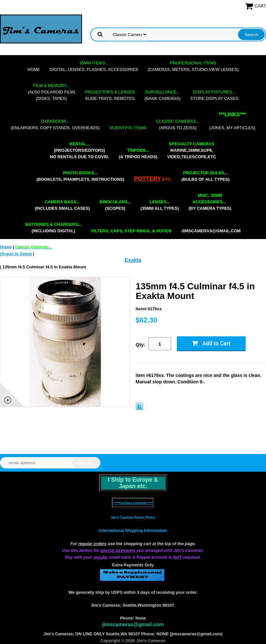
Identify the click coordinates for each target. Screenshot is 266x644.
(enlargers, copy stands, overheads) (55, 125)
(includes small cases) (62, 205)
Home (34, 69)
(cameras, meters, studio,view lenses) (193, 66)
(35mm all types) (160, 205)
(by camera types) (210, 202)
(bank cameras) (162, 95)
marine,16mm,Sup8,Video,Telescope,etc (191, 150)
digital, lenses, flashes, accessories (94, 66)
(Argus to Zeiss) (178, 125)
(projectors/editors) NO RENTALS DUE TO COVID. (79, 150)
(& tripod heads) (138, 154)
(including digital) (54, 228)
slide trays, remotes (110, 95)
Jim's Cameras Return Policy (133, 518)
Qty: (141, 345)
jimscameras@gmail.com (211, 231)
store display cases (214, 95)
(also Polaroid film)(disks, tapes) (51, 92)
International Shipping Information (133, 530)
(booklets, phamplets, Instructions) (80, 176)
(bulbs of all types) (206, 176)
